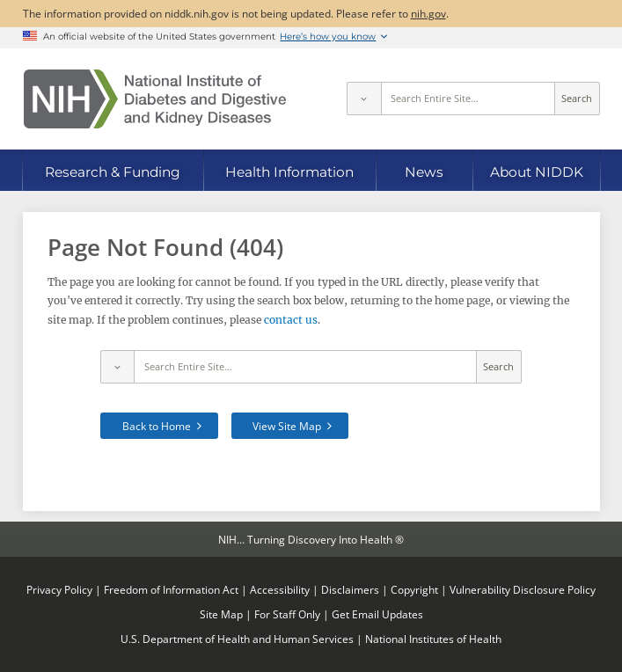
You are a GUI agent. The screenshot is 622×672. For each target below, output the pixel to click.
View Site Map (287, 426)
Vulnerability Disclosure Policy (523, 589)
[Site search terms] (468, 99)
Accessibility (280, 589)
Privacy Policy (59, 589)
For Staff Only (287, 614)
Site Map (221, 614)
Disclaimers (350, 589)
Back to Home (157, 426)
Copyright (414, 589)
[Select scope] (363, 99)
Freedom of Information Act (171, 589)
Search (577, 99)
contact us (291, 320)
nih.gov (428, 13)
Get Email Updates (377, 614)
